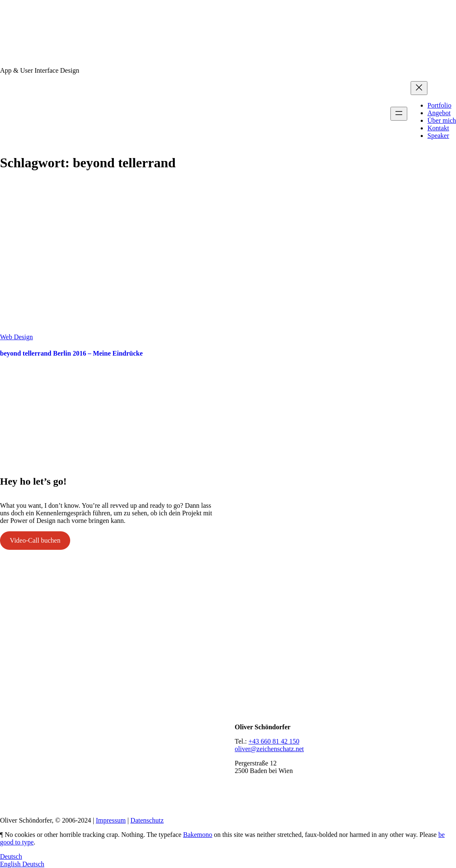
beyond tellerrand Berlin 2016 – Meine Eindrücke (71, 353)
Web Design (16, 337)
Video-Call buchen (35, 540)
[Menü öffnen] (399, 114)
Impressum (111, 820)
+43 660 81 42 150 (274, 741)
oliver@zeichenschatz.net (269, 749)
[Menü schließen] (419, 88)
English (11, 864)
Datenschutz (147, 820)
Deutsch (11, 856)
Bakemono (198, 835)
